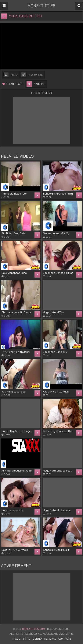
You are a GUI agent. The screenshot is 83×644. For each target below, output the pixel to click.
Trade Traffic (21, 639)
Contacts (65, 639)
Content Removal (44, 639)
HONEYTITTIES (41, 6)
